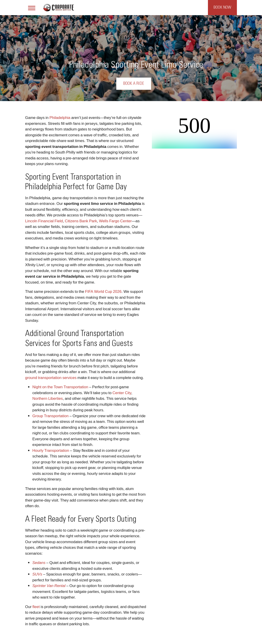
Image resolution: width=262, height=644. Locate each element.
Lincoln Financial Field (44, 221)
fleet (36, 607)
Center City (122, 393)
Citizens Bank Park (81, 221)
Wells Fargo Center (115, 221)
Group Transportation (50, 416)
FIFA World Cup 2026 (103, 291)
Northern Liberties (48, 398)
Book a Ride (134, 84)
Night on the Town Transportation (60, 387)
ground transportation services (51, 378)
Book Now (222, 7)
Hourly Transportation (51, 450)
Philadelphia (60, 117)
